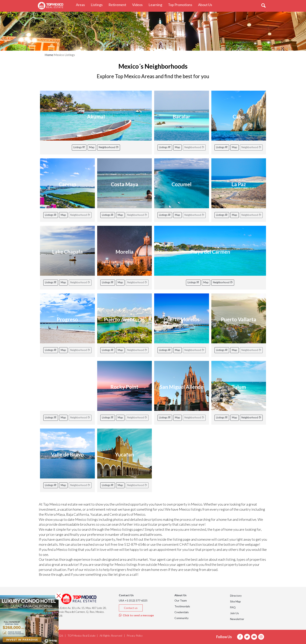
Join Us (234, 613)
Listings (79, 147)
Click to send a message (136, 615)
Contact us (131, 608)
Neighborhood (109, 147)
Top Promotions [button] (182, 5)
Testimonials (182, 606)
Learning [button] (157, 5)
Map (92, 147)
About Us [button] (207, 5)
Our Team (181, 600)
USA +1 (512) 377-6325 (133, 600)
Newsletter (237, 619)
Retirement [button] (119, 5)
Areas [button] (82, 5)
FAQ (233, 607)
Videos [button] (139, 5)
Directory (236, 596)
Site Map (235, 601)
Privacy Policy (135, 636)
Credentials (182, 612)
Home (49, 55)
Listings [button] (98, 5)
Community (181, 618)
